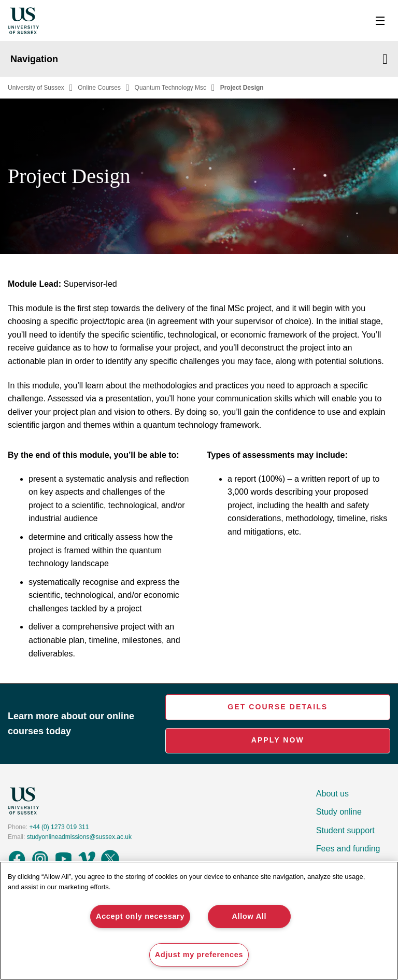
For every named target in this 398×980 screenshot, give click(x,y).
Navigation (199, 59)
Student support (345, 830)
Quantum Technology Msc (171, 88)
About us (332, 794)
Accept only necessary (140, 916)
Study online (339, 812)
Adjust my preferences (199, 955)
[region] (199, 921)
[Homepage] (23, 21)
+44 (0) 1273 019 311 (59, 827)
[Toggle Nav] (380, 21)
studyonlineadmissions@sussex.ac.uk (79, 837)
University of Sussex (36, 88)
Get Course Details (278, 707)
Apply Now (278, 740)
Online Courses (99, 88)
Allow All (249, 916)
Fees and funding (348, 849)
